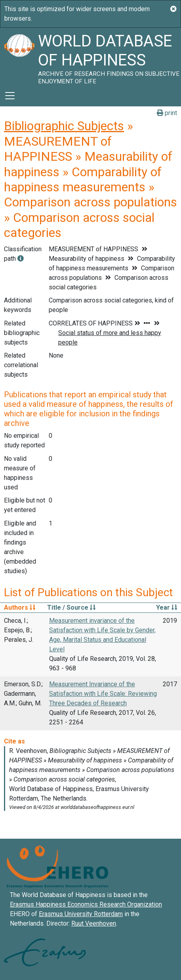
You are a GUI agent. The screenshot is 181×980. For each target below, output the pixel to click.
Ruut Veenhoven (94, 923)
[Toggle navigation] (10, 96)
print (167, 113)
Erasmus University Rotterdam (81, 914)
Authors (20, 607)
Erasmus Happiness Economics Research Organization (86, 904)
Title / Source (71, 607)
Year (167, 607)
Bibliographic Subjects (64, 126)
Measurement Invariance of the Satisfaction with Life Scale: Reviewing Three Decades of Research (103, 694)
